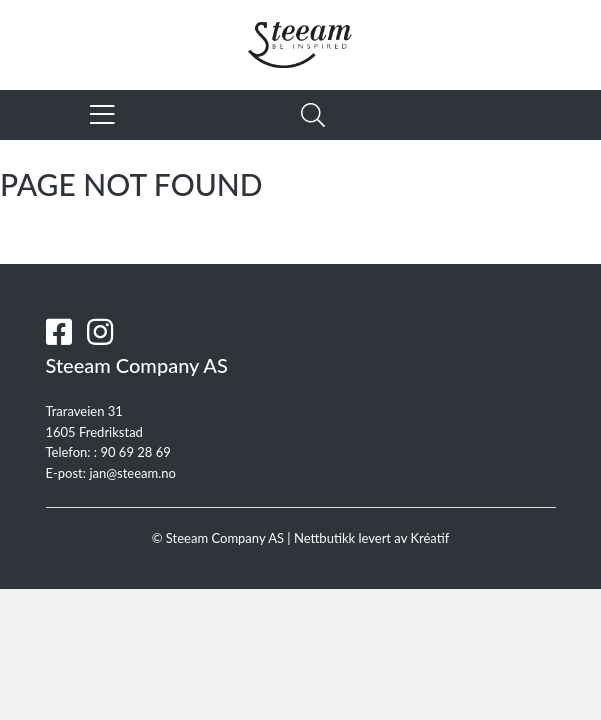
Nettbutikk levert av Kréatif (371, 538)
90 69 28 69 (135, 452)
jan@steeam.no (132, 473)
